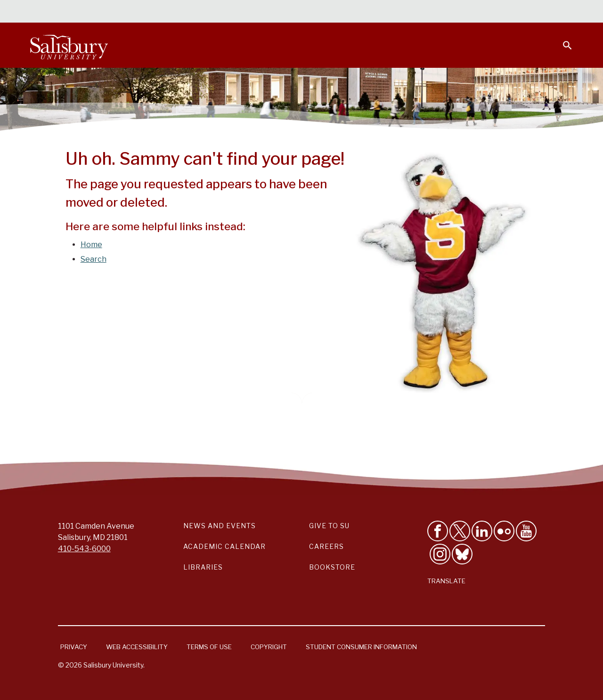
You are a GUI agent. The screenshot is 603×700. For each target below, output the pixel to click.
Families (468, 12)
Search (94, 259)
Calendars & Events (292, 12)
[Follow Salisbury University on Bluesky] (462, 554)
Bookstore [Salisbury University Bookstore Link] (332, 567)
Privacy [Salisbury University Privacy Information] (74, 647)
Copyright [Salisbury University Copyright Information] (269, 647)
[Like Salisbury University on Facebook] (438, 531)
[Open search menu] (562, 40)
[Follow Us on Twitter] (460, 531)
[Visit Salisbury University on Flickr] (504, 531)
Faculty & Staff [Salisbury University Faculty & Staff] (414, 12)
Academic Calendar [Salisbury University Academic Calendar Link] (224, 546)
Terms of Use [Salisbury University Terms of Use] (209, 647)
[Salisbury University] (69, 45)
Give (554, 12)
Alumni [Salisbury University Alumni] (509, 12)
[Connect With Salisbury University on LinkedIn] (482, 531)
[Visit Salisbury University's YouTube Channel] (526, 531)
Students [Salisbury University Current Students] (357, 12)
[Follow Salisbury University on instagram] (440, 554)
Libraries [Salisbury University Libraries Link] (203, 567)
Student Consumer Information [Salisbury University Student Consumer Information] (361, 647)
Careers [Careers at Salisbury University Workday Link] (326, 546)
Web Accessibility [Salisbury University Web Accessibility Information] (137, 647)
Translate (446, 581)
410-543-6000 (84, 549)
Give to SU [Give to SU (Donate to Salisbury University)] (329, 526)
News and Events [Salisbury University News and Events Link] (220, 526)
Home (91, 245)
